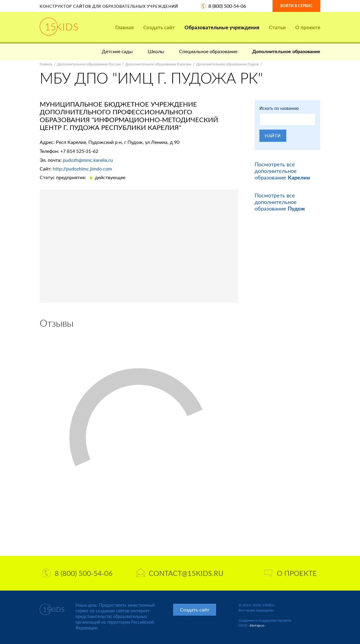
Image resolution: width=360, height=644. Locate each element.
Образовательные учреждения (222, 27)
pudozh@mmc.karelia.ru (88, 160)
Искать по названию (279, 108)
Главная (124, 27)
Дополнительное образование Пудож (227, 64)
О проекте (308, 27)
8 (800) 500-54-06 (227, 6)
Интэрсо (257, 625)
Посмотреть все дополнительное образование (282, 171)
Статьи (277, 27)
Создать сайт (159, 27)
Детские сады (117, 51)
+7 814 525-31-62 (79, 151)
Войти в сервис (296, 6)
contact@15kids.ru (180, 573)
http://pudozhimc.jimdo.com (82, 169)
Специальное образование (208, 51)
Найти (273, 136)
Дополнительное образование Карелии (158, 64)
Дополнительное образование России (89, 64)
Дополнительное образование (286, 51)
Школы (156, 51)
